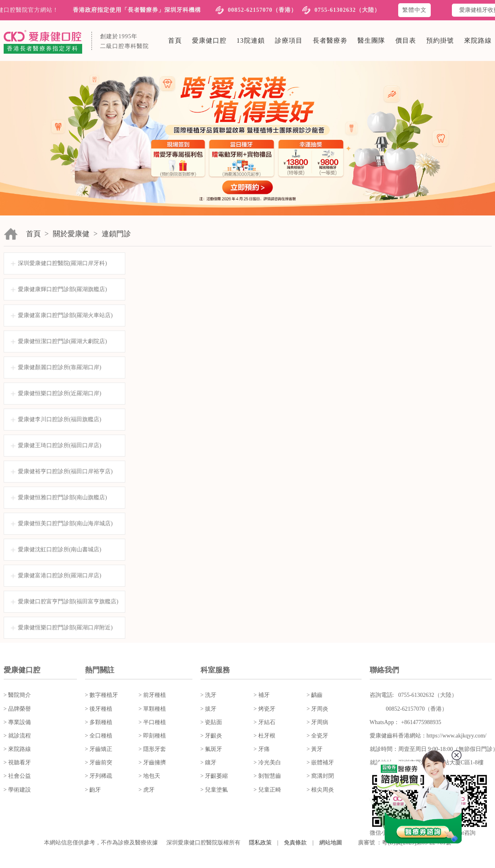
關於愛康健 (71, 234)
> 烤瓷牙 (264, 709)
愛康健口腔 (209, 40)
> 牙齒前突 (99, 762)
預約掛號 (440, 40)
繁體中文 (414, 10)
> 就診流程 (17, 736)
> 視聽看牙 (17, 762)
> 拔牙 (208, 709)
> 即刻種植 (152, 736)
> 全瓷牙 (317, 736)
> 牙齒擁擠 (152, 762)
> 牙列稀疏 (99, 776)
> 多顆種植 (99, 722)
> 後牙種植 (99, 709)
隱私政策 (260, 843)
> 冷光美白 (267, 762)
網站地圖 (331, 843)
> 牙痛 (261, 749)
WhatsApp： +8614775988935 (406, 722)
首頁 (175, 40)
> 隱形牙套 (152, 749)
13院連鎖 (251, 40)
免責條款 (295, 843)
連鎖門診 (116, 234)
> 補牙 (261, 695)
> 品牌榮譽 (17, 709)
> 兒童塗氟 (214, 790)
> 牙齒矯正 (99, 749)
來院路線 (478, 40)
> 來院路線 (17, 749)
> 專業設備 (17, 722)
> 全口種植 (99, 736)
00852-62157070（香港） (262, 10)
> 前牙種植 (152, 695)
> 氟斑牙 (211, 749)
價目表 (406, 40)
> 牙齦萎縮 (214, 776)
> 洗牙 (208, 695)
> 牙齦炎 (211, 736)
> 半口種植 (152, 722)
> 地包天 (149, 776)
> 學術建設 (17, 790)
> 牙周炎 (317, 709)
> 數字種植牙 (101, 695)
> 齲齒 (315, 695)
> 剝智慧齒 (267, 776)
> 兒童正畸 (267, 790)
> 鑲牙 (208, 762)
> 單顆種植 (152, 709)
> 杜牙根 (264, 736)
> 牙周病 (317, 722)
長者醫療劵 (330, 40)
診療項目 (289, 40)
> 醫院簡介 (17, 695)
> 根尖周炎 (320, 790)
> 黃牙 (315, 749)
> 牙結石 (264, 722)
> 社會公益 (17, 776)
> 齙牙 (93, 790)
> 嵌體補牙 (320, 762)
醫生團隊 (371, 40)
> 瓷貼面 (211, 722)
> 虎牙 (147, 790)
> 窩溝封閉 (320, 776)
